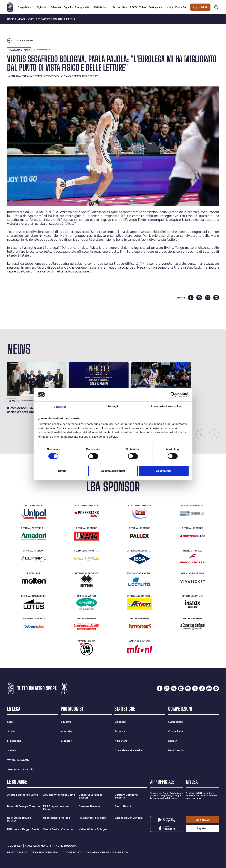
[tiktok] (202, 688)
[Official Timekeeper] (34, 604)
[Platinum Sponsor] (87, 513)
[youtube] (188, 688)
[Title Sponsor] (34, 513)
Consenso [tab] (60, 407)
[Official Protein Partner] (34, 536)
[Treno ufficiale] (193, 559)
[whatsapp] (199, 298)
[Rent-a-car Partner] (140, 581)
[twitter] (208, 298)
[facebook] (191, 298)
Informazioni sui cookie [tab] (166, 406)
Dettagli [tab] (113, 406)
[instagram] (167, 688)
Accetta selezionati (113, 471)
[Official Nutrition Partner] (140, 604)
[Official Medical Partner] (140, 559)
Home (11, 19)
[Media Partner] (87, 627)
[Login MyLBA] (200, 7)
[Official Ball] (34, 581)
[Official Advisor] (140, 649)
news (21, 19)
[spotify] (216, 688)
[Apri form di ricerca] (216, 7)
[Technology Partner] (87, 559)
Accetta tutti (164, 471)
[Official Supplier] (193, 604)
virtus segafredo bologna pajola (52, 19)
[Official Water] (87, 604)
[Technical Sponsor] (87, 581)
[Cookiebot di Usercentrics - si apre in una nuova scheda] (173, 395)
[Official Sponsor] (87, 536)
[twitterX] (195, 688)
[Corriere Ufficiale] (34, 627)
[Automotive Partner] (193, 513)
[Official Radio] (87, 649)
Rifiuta (62, 471)
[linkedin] (216, 298)
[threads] (174, 688)
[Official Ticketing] (193, 581)
